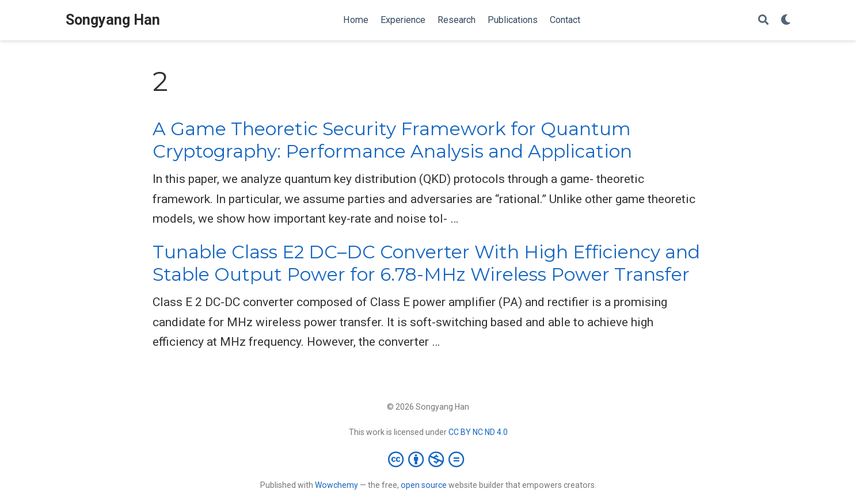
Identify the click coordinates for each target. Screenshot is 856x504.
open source (424, 485)
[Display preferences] (786, 20)
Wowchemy (336, 485)
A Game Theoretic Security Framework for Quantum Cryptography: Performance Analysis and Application (392, 140)
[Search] (763, 20)
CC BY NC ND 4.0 (478, 432)
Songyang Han (113, 20)
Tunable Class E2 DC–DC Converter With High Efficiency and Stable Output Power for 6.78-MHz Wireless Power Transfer (426, 263)
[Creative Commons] (428, 459)
